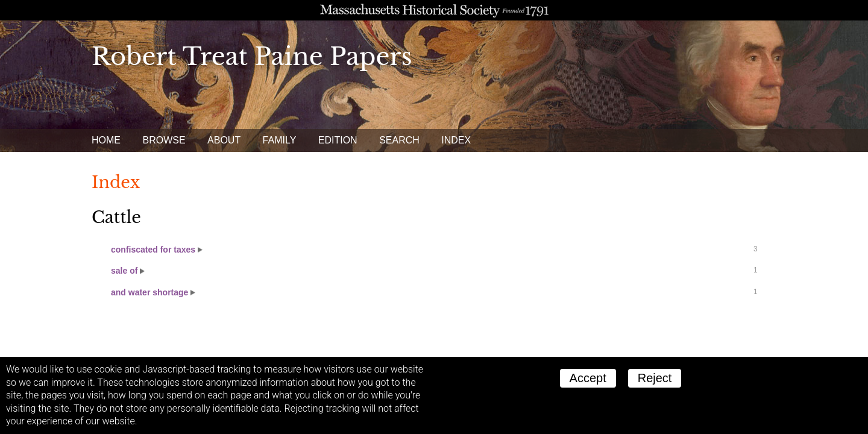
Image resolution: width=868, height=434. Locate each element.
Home (106, 140)
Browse (164, 140)
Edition (338, 140)
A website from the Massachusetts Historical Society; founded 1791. (434, 10)
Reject (655, 378)
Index (456, 140)
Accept (588, 378)
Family (280, 140)
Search (399, 140)
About (224, 140)
